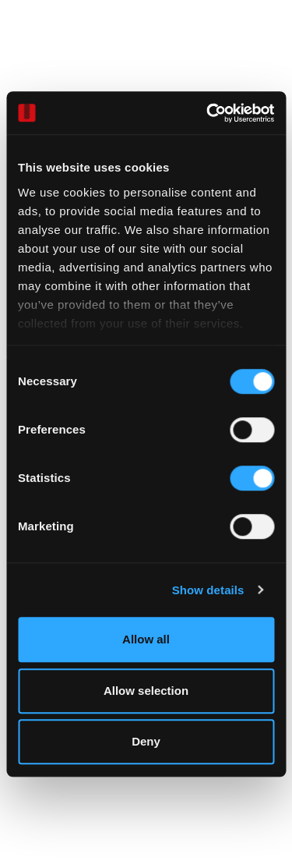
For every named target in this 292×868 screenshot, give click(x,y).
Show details (208, 590)
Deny (146, 741)
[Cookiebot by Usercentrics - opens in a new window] (208, 113)
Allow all (146, 639)
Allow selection (146, 691)
